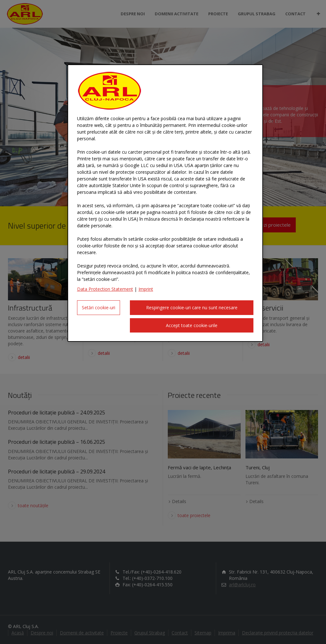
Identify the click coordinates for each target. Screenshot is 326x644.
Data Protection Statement (105, 289)
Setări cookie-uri (99, 307)
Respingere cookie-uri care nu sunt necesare (192, 307)
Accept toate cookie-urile (192, 325)
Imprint (146, 289)
